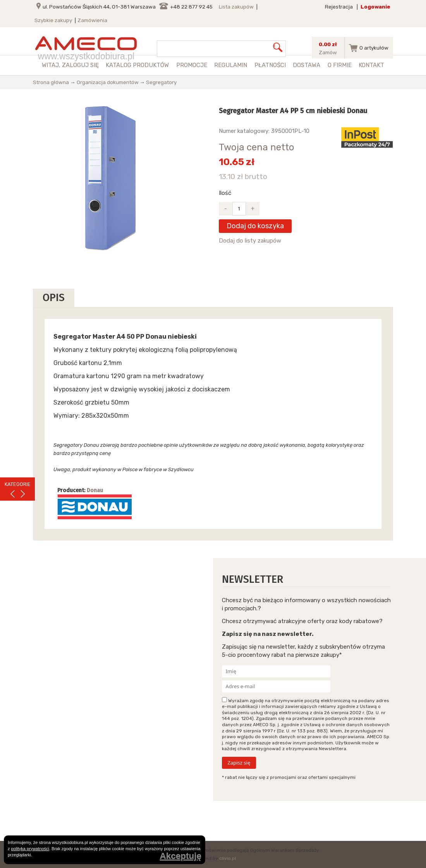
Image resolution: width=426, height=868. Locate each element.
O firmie (340, 65)
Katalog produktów (137, 65)
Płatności (270, 65)
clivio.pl (228, 858)
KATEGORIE (18, 484)
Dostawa (307, 65)
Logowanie (375, 7)
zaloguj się (80, 65)
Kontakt (371, 65)
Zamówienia (92, 20)
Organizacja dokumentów (108, 82)
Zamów (328, 52)
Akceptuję (180, 856)
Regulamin (231, 65)
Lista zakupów (236, 7)
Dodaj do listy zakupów (250, 241)
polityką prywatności (30, 849)
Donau (95, 490)
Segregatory (161, 82)
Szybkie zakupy (53, 20)
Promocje (192, 65)
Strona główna (51, 82)
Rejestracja (339, 7)
